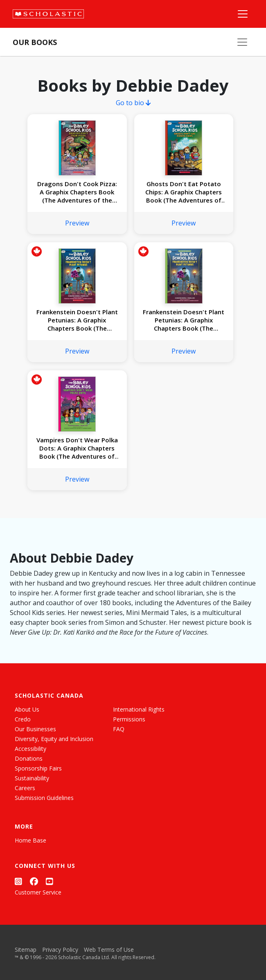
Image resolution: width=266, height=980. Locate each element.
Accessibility (30, 749)
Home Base (30, 840)
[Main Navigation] (243, 14)
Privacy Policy (60, 950)
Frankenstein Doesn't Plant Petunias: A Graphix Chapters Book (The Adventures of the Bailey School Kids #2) (77, 320)
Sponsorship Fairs (38, 768)
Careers (25, 788)
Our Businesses (35, 729)
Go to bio (133, 103)
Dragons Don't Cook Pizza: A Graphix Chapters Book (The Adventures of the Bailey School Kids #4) (77, 192)
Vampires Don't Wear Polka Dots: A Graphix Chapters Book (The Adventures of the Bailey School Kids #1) (77, 448)
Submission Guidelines (44, 798)
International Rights (139, 709)
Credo (23, 719)
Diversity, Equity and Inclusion (54, 739)
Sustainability (32, 778)
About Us (27, 709)
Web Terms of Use (109, 950)
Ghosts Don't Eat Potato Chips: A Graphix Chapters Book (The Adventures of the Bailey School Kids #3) (184, 192)
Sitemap (26, 950)
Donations (29, 758)
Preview (77, 223)
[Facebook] (34, 881)
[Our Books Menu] (242, 42)
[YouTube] (50, 881)
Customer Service (38, 892)
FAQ (119, 729)
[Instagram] (18, 881)
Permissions (129, 719)
